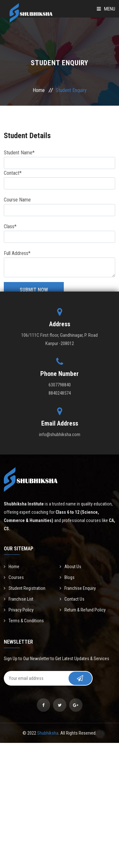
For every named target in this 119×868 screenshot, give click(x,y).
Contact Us (72, 599)
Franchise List (19, 599)
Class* (10, 226)
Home (39, 90)
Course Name (17, 200)
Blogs (67, 577)
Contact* (13, 173)
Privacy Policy (19, 610)
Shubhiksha (48, 733)
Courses (14, 577)
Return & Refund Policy (83, 610)
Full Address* (17, 253)
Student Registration (25, 588)
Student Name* (19, 153)
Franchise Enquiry (78, 588)
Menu (106, 9)
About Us (70, 567)
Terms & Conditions (24, 621)
